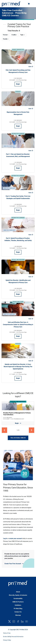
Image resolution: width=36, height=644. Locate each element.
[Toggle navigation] (33, 4)
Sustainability (18, 598)
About (18, 592)
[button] (29, 4)
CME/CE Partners (18, 602)
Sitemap (18, 615)
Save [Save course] (31, 67)
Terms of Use (7, 633)
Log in (5, 538)
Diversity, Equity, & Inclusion (18, 595)
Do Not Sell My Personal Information (13, 637)
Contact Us (18, 612)
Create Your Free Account (13, 564)
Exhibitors (18, 605)
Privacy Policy (7, 640)
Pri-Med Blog (18, 609)
